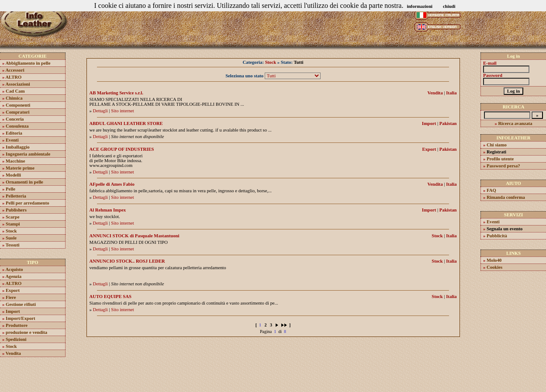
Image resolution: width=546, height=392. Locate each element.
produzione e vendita (26, 332)
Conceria (15, 119)
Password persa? (503, 166)
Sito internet (122, 111)
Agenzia (13, 276)
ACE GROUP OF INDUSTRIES (122, 149)
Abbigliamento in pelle (28, 63)
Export (13, 290)
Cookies (494, 267)
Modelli (13, 175)
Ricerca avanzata (515, 123)
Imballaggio (17, 147)
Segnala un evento (505, 229)
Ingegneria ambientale (28, 154)
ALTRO (13, 77)
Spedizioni (16, 339)
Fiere (11, 297)
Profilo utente (500, 159)
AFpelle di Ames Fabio (112, 184)
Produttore (17, 325)
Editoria (14, 133)
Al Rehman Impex (108, 210)
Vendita (13, 353)
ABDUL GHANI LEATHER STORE (126, 123)
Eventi (12, 140)
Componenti (18, 105)
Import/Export (21, 318)
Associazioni (17, 84)
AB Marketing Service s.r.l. (116, 93)
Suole (11, 238)
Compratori (17, 112)
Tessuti (13, 245)
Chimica (14, 98)
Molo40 (494, 260)
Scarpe (12, 217)
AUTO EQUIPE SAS (111, 297)
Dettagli (100, 111)
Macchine (15, 161)
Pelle (10, 189)
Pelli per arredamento (28, 203)
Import (13, 311)
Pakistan (448, 123)
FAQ (491, 190)
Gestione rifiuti (21, 304)
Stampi (13, 224)
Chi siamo (497, 145)
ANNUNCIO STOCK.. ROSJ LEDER (127, 261)
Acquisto (14, 269)
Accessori (15, 70)
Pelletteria (16, 196)
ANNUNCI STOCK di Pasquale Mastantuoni (135, 236)
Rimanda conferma (506, 197)
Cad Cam (15, 91)
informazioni (420, 6)
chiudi (449, 6)
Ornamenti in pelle (24, 182)
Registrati (496, 152)
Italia (451, 93)
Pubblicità (497, 236)
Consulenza (17, 126)
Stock (11, 231)
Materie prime (20, 168)
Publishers (16, 210)
